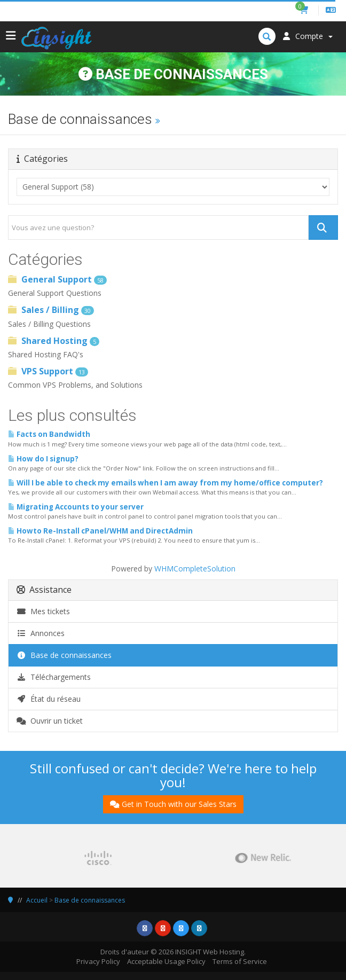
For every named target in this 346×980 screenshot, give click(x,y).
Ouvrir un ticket (50, 721)
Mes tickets (43, 611)
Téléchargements (54, 677)
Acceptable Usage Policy (166, 961)
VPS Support (48, 371)
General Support (57, 279)
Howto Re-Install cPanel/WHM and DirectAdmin (100, 531)
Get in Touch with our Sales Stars (173, 804)
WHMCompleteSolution (195, 569)
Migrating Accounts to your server (76, 507)
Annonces (41, 633)
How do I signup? (43, 459)
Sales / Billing (51, 310)
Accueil (37, 900)
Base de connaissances (64, 655)
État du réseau (49, 699)
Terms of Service (240, 961)
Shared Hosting (54, 341)
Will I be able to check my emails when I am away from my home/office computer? (166, 483)
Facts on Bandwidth (49, 434)
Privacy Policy (98, 961)
